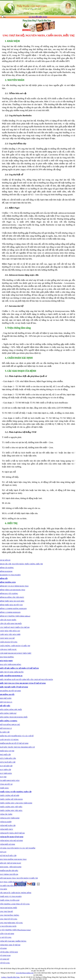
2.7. (11, 306)
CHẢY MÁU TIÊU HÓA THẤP (10, 635)
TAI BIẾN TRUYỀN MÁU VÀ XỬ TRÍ (13, 886)
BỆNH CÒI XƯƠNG (7, 568)
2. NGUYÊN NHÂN (15, 80)
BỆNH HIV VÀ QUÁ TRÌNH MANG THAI (14, 586)
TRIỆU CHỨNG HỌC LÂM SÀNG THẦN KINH (16, 803)
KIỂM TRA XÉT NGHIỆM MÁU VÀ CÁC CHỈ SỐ (17, 736)
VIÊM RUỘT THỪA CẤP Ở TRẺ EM (12, 833)
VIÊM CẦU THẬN (6, 814)
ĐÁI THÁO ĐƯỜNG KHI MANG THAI (13, 859)
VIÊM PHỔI (4, 844)
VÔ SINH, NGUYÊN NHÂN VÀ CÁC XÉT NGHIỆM (18, 848)
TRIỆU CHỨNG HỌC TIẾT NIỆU (11, 807)
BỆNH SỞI (4, 579)
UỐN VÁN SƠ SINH (7, 934)
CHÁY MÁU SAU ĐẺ (7, 638)
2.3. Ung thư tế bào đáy (16, 144)
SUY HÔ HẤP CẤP (6, 766)
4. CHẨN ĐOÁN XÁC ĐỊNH (19, 358)
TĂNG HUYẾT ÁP (6, 784)
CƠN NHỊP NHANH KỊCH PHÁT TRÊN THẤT (16, 653)
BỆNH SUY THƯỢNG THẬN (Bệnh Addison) (15, 616)
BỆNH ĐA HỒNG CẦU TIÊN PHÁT (12, 597)
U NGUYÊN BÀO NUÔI (8, 926)
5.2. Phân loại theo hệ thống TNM (21, 432)
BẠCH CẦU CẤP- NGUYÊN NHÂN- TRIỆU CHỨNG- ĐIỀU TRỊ (21, 564)
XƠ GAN (3, 852)
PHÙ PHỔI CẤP (5, 755)
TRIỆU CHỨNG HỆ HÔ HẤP (10, 796)
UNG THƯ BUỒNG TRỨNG (10, 915)
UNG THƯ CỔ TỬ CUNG (9, 919)
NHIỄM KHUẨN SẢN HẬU (9, 871)
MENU (73, 17)
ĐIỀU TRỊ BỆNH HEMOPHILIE (11, 676)
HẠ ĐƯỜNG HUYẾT (7, 695)
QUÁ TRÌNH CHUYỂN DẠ (9, 874)
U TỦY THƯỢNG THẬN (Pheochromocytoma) (15, 930)
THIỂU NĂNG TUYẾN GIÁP (10, 900)
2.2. (18, 115)
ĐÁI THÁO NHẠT (6, 661)
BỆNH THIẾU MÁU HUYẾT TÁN (11, 605)
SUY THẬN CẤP (6, 770)
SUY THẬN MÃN (6, 773)
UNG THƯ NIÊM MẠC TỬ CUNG (11, 923)
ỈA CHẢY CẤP (5, 732)
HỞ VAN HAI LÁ (6, 728)
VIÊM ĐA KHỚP (6, 822)
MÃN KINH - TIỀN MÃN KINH (11, 867)
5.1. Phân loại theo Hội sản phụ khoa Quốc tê (26, 376)
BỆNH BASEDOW (6, 571)
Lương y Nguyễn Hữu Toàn (10, 977)
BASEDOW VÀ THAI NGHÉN (10, 575)
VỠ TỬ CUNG (5, 963)
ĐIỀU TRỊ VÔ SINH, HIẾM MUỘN (12, 672)
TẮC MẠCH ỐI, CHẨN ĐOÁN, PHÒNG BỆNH (16, 893)
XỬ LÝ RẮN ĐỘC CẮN (8, 758)
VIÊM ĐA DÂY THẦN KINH (10, 818)
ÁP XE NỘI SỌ (5, 560)
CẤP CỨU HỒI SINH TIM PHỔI (11, 624)
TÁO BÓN (4, 889)
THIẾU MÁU (4, 788)
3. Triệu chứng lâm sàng (18, 328)
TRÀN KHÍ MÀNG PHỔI (9, 908)
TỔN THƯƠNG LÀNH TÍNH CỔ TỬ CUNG (15, 904)
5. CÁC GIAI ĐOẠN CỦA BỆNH (21, 371)
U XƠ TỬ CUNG (6, 937)
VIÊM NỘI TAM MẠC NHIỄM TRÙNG (13, 941)
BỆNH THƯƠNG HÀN (8, 582)
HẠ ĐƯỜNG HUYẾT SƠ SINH (10, 691)
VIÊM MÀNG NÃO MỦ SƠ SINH (11, 841)
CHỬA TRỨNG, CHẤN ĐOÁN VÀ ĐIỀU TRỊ (15, 646)
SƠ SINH (12, 844)
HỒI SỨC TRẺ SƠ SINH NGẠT (11, 863)
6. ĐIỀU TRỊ (11, 523)
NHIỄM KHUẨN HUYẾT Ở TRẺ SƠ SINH (14, 743)
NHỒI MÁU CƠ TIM (7, 751)
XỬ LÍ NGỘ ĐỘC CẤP (8, 762)
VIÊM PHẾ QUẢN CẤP (8, 826)
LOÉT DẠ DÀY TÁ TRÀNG (9, 740)
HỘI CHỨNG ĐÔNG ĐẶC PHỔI (11, 710)
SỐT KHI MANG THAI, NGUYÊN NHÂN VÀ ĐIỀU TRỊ (19, 878)
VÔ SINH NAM (5, 956)
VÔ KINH (3, 948)
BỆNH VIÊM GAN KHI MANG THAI (13, 590)
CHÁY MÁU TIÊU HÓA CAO (10, 631)
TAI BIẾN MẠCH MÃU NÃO (10, 781)
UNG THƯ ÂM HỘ (13, 36)
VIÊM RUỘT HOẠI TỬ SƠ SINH (12, 837)
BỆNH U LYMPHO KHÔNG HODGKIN (13, 609)
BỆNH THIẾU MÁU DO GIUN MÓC (12, 601)
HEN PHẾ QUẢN (6, 698)
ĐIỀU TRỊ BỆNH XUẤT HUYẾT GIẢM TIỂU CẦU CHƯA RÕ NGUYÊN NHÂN (26, 680)
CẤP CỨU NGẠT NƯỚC (8, 620)
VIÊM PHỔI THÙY (7, 829)
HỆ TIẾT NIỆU (5, 706)
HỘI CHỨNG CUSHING (9, 721)
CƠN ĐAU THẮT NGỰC (8, 650)
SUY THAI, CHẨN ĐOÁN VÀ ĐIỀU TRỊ (14, 882)
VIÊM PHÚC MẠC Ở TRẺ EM (10, 945)
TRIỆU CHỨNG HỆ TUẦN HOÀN (11, 799)
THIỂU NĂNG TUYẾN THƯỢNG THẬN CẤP (16, 792)
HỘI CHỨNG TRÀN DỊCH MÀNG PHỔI (14, 717)
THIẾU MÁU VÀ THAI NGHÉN (11, 897)
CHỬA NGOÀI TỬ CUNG (9, 642)
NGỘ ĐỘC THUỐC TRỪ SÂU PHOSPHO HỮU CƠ (17, 747)
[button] (34, 884)
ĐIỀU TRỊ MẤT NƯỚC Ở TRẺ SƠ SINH (14, 687)
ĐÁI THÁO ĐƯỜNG (7, 657)
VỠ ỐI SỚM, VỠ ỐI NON (9, 952)
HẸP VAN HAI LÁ (6, 702)
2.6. (15, 275)
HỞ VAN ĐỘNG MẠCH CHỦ (10, 725)
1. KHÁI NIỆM (12, 41)
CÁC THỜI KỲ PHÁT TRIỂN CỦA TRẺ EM (15, 627)
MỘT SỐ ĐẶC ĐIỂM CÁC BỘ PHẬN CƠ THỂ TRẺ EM (19, 668)
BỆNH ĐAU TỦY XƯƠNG (9, 594)
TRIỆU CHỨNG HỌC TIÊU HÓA (11, 811)
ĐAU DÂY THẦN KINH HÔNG (11, 665)
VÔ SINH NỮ (5, 959)
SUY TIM (3, 777)
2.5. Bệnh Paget (12, 208)
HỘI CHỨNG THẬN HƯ (8, 713)
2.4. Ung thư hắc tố (14, 175)
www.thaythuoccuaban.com (25, 973)
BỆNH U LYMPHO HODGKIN (10, 612)
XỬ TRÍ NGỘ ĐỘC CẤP (8, 856)
